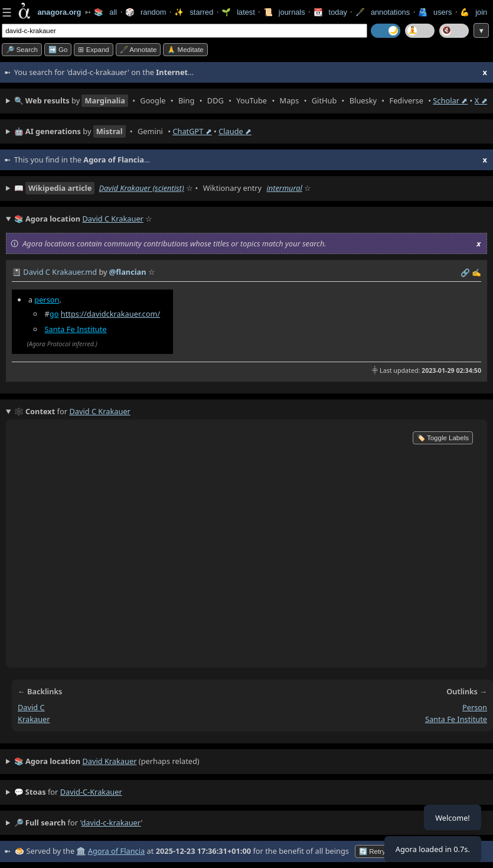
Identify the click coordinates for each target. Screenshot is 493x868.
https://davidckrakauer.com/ (110, 314)
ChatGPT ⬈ (192, 131)
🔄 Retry (372, 851)
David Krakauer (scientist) (141, 188)
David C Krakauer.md (60, 272)
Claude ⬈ (235, 131)
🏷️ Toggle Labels (443, 438)
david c (31, 707)
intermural (284, 188)
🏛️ (81, 851)
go (54, 314)
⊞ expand (93, 50)
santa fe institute (456, 719)
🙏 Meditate (185, 50)
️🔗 (465, 272)
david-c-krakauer (91, 792)
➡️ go (58, 50)
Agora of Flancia (116, 851)
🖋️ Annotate (138, 50)
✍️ (476, 272)
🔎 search (22, 50)
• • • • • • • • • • (251, 101)
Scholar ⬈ (450, 100)
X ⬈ (481, 100)
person (47, 300)
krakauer (34, 719)
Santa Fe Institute (76, 329)
